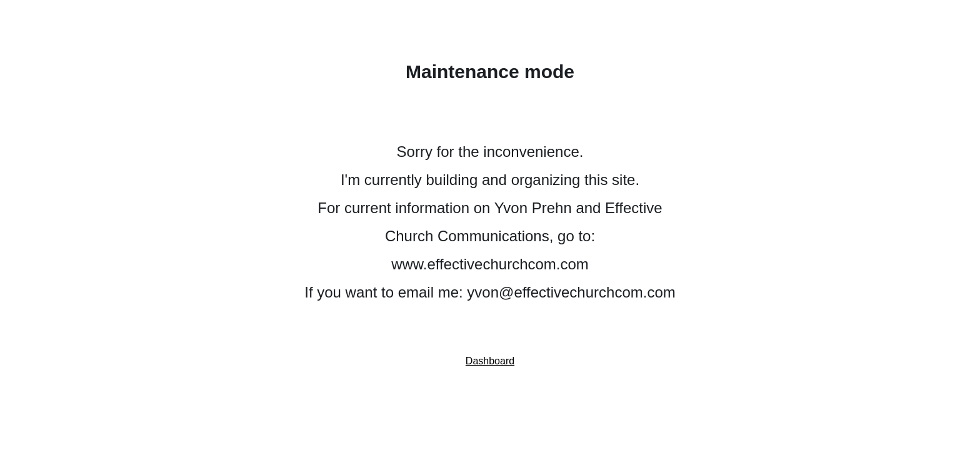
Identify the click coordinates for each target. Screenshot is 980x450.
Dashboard (490, 361)
